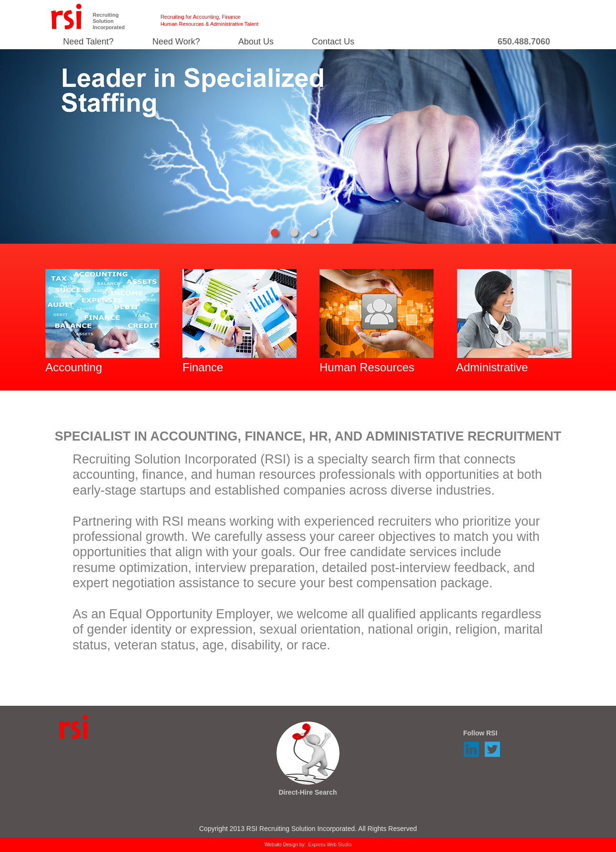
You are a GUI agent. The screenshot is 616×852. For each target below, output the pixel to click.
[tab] (275, 233)
